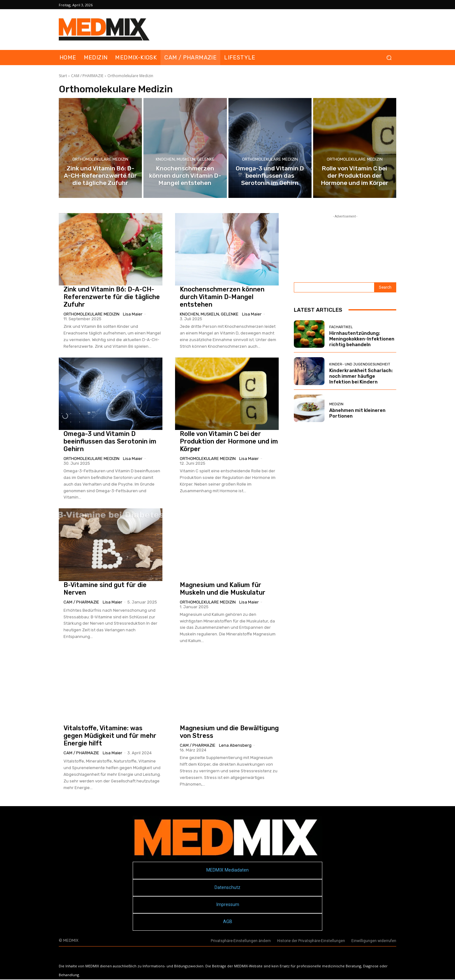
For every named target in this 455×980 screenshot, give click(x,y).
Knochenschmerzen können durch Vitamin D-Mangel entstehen (222, 297)
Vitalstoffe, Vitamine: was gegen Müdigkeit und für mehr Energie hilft (110, 736)
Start (63, 76)
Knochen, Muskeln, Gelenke (185, 159)
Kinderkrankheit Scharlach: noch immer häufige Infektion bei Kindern (361, 376)
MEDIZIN (336, 404)
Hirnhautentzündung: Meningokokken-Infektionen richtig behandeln (362, 339)
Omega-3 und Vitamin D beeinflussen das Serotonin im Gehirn (110, 441)
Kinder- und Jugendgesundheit (360, 364)
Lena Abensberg (235, 745)
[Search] (385, 287)
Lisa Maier (133, 314)
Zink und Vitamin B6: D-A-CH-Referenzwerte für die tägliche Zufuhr (112, 297)
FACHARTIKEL (341, 327)
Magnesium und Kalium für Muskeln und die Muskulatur (223, 589)
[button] (389, 58)
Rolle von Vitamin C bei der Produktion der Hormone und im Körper (229, 441)
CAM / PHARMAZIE (87, 76)
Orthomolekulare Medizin (100, 159)
